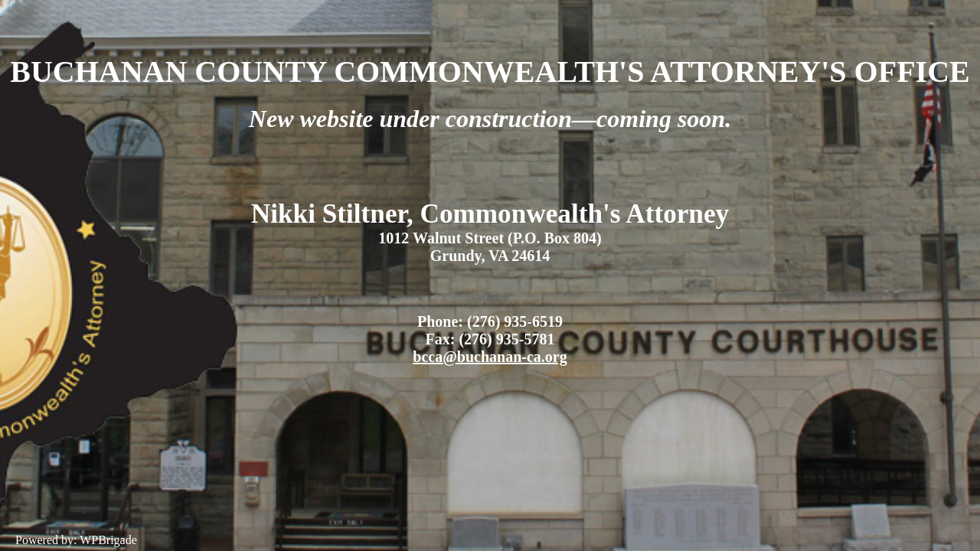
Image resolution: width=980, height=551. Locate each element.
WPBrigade (108, 540)
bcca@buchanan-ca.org (490, 357)
